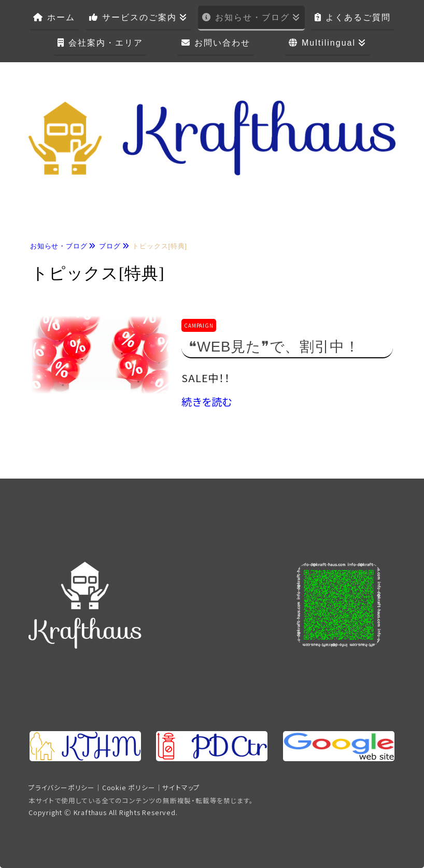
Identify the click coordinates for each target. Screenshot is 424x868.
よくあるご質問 (358, 17)
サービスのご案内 (139, 17)
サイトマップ (181, 787)
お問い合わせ (222, 43)
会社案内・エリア (106, 43)
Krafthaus (90, 812)
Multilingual (329, 43)
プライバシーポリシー (62, 787)
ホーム (61, 17)
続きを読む (207, 402)
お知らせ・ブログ (252, 17)
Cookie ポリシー (129, 787)
